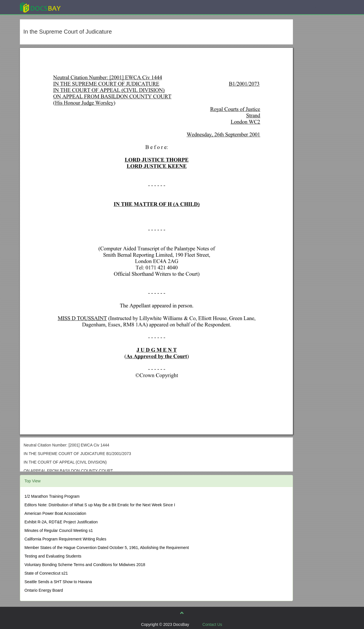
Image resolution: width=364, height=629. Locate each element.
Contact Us (212, 624)
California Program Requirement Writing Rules (65, 539)
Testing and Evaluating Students (53, 556)
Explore (83, 7)
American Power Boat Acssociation (55, 513)
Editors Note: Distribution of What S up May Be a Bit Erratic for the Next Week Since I (100, 505)
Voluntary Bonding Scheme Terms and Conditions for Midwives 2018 (85, 565)
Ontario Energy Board (44, 590)
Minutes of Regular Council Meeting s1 (59, 530)
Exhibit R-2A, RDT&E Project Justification (61, 522)
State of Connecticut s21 (46, 573)
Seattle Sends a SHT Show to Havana (58, 582)
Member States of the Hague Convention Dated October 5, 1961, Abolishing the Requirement (107, 548)
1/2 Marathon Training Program (52, 496)
